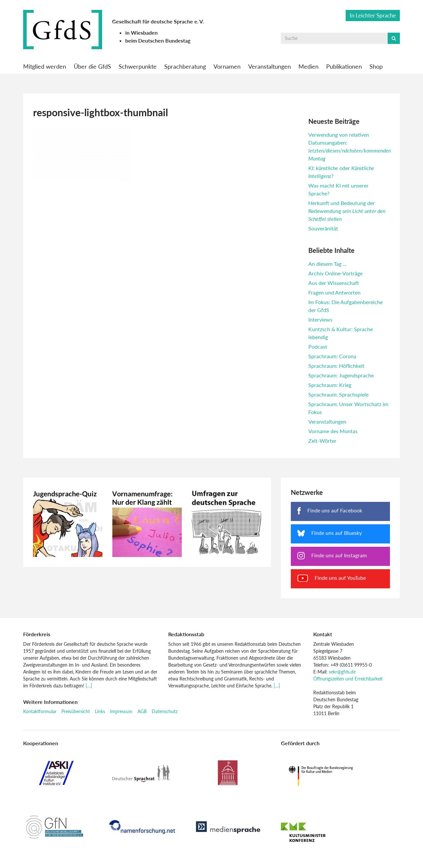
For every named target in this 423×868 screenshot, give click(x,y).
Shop (376, 66)
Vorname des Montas (333, 431)
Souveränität (323, 228)
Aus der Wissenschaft (334, 283)
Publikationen (344, 66)
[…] (89, 686)
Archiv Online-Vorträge (335, 273)
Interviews (320, 319)
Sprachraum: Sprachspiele (338, 394)
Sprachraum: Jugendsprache (341, 375)
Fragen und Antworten (334, 292)
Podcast (318, 347)
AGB (142, 711)
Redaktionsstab (186, 634)
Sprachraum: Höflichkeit (336, 366)
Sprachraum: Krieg (330, 385)
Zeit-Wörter (322, 441)
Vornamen (227, 66)
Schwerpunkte (138, 66)
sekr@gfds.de (342, 672)
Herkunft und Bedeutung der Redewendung (347, 211)
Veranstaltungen (269, 66)
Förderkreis (37, 634)
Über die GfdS (92, 66)
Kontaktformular (40, 711)
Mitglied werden (45, 66)
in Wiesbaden (141, 33)
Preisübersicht (76, 711)
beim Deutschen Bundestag (158, 40)
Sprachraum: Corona (332, 356)
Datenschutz (165, 711)
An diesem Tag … (327, 264)
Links (100, 711)
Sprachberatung (185, 66)
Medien (308, 66)
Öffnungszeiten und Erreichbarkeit (348, 679)
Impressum (121, 711)
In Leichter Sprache (373, 15)
